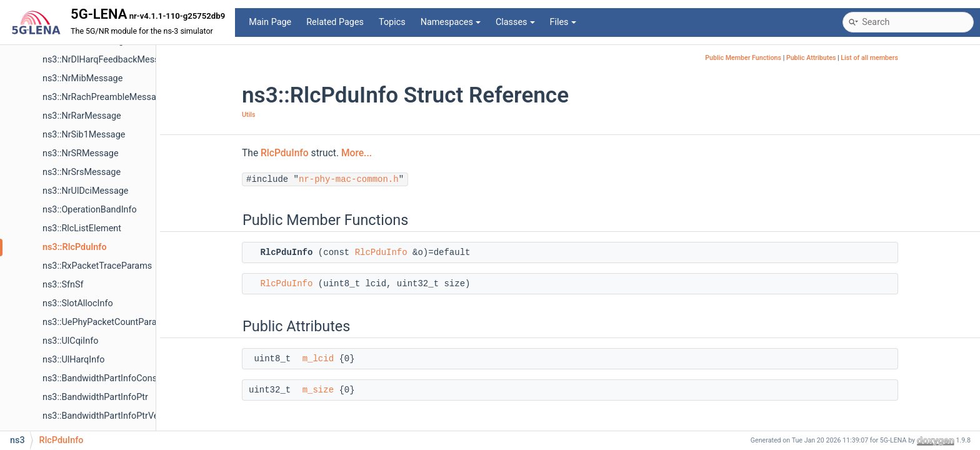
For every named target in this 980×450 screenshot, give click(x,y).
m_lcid (318, 359)
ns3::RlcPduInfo (75, 247)
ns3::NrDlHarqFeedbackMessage (108, 60)
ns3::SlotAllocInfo (78, 303)
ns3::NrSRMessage (81, 153)
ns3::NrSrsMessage (82, 172)
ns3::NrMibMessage (82, 78)
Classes (515, 22)
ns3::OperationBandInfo (90, 210)
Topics (392, 22)
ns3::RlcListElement (82, 228)
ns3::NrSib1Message (84, 135)
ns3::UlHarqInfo (73, 360)
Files (563, 22)
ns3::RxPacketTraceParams (97, 266)
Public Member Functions (743, 58)
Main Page (270, 22)
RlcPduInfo (285, 153)
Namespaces (451, 22)
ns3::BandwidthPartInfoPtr (95, 397)
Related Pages (335, 22)
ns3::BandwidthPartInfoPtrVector (108, 416)
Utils (248, 115)
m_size (318, 390)
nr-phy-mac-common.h (349, 179)
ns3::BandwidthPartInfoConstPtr (107, 378)
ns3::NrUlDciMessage (85, 191)
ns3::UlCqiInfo (70, 341)
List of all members (869, 58)
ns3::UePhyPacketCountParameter (111, 322)
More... (357, 153)
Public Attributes (811, 58)
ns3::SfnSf (63, 285)
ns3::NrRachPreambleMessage (104, 97)
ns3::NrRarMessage (82, 116)
